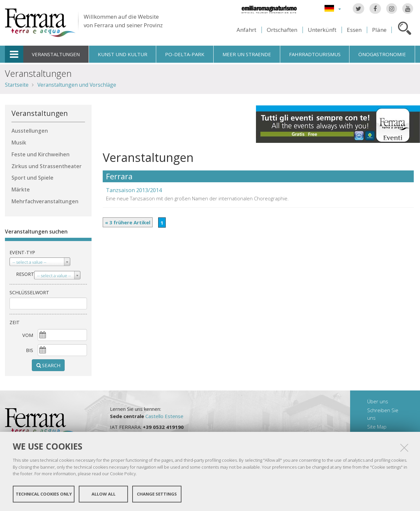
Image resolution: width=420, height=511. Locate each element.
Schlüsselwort (29, 292)
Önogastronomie (382, 54)
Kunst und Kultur (123, 54)
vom (28, 335)
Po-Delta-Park (185, 54)
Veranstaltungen (56, 54)
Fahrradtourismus (315, 54)
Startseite (17, 85)
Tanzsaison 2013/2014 (134, 190)
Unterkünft (322, 30)
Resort (25, 274)
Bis (30, 350)
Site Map (377, 427)
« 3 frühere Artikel (128, 222)
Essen (354, 30)
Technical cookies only (44, 494)
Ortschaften (282, 30)
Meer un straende (247, 54)
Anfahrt (246, 30)
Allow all (104, 494)
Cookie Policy (123, 474)
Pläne (379, 30)
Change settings (157, 494)
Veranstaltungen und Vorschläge (77, 85)
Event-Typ (22, 252)
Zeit (15, 322)
